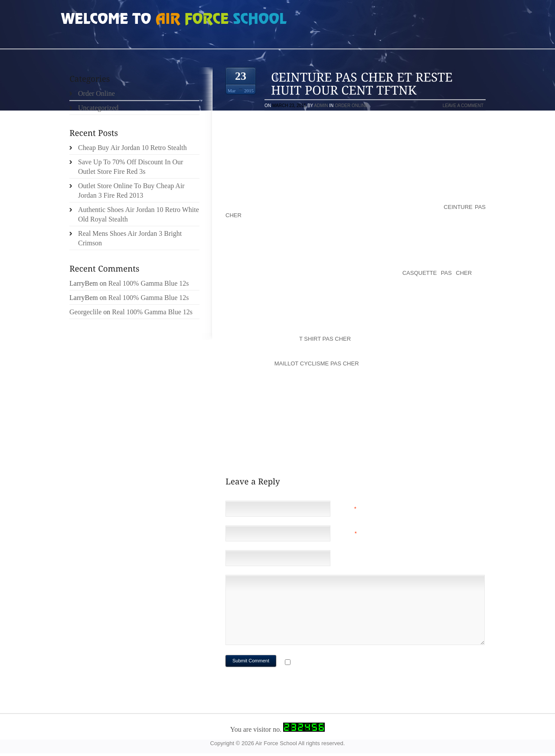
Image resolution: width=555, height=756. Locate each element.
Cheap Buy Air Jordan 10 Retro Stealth (132, 148)
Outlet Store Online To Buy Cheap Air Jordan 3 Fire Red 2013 (131, 191)
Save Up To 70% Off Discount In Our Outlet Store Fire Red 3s (131, 167)
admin (321, 106)
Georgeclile (85, 312)
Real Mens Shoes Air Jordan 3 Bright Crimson (130, 238)
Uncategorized (98, 108)
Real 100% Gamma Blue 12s (149, 283)
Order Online (351, 106)
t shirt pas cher (325, 339)
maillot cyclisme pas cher (317, 363)
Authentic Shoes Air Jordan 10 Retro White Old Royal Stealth (139, 214)
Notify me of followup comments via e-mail (361, 663)
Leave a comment (463, 106)
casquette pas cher (437, 273)
